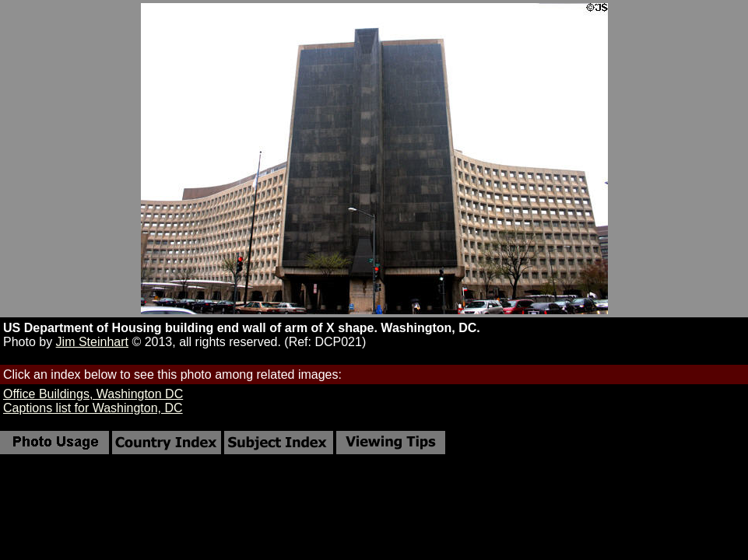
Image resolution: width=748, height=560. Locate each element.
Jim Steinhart (92, 342)
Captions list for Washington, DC (93, 408)
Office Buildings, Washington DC (93, 394)
